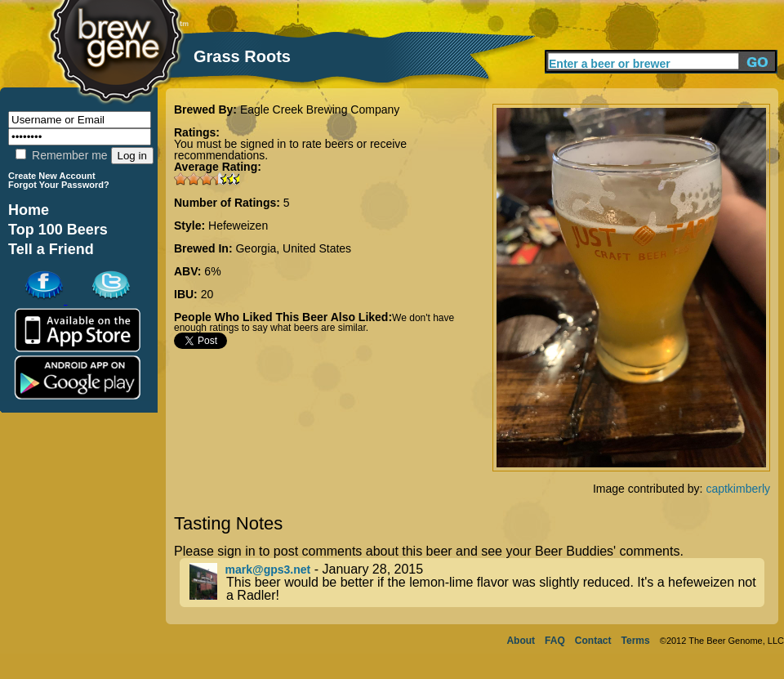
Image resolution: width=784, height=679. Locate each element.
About (521, 641)
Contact (593, 641)
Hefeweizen (238, 226)
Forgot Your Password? (59, 185)
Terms (636, 641)
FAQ (555, 641)
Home (29, 210)
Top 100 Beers (58, 230)
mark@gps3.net (268, 570)
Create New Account (52, 176)
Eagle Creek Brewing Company (320, 109)
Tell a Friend (51, 249)
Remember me (61, 155)
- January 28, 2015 (477, 583)
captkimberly (738, 489)
